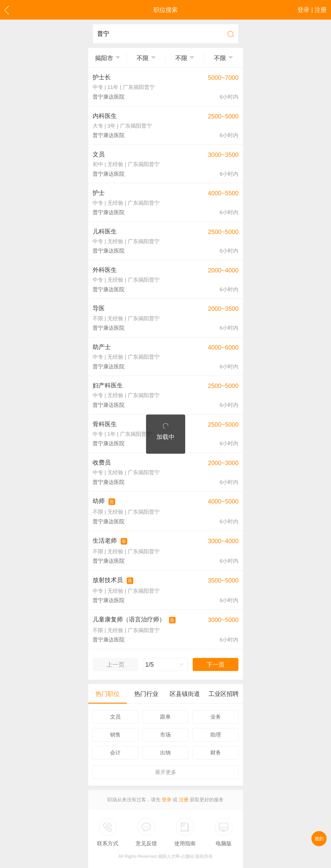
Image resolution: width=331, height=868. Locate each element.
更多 (166, 772)
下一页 (216, 664)
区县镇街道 (185, 694)
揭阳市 (104, 58)
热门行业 (146, 694)
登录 (167, 800)
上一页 (115, 664)
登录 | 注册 (312, 10)
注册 (184, 800)
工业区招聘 (224, 694)
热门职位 (108, 694)
